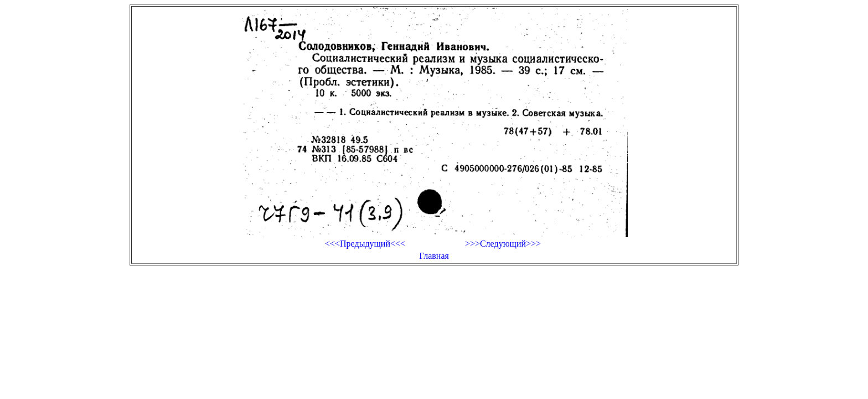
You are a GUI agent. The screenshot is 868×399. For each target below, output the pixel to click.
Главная (434, 256)
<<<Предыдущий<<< (365, 244)
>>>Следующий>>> (503, 244)
